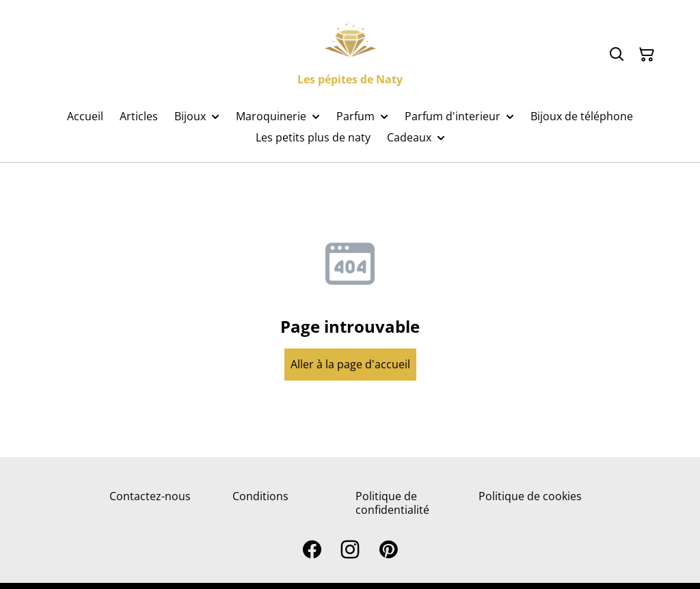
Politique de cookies (530, 496)
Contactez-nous (150, 496)
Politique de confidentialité (392, 503)
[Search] (617, 55)
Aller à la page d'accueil (350, 364)
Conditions (260, 496)
